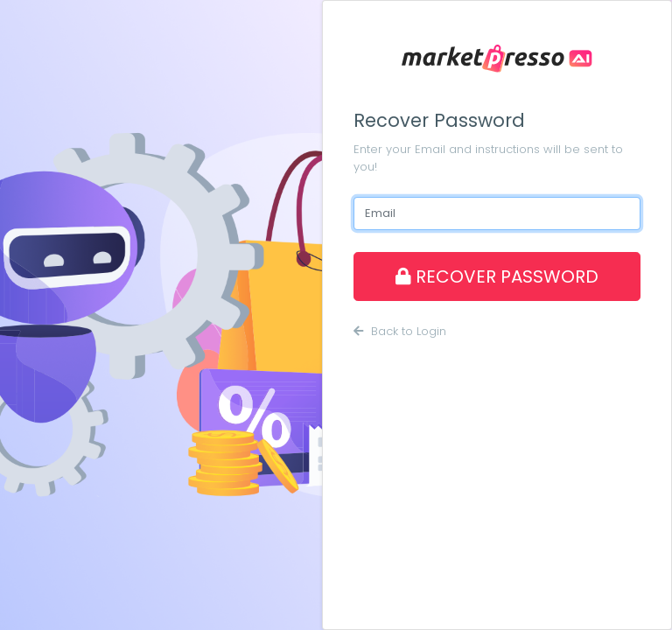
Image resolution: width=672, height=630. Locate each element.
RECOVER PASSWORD (497, 276)
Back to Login (400, 331)
